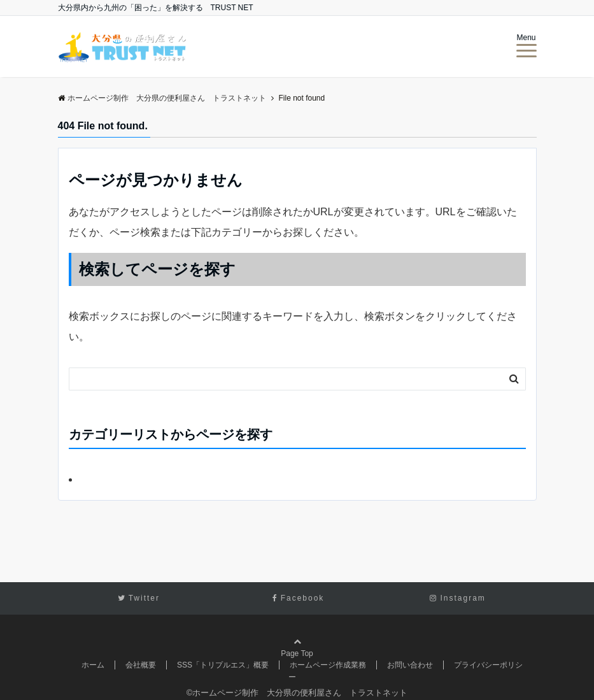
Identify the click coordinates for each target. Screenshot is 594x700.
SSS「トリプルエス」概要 (223, 665)
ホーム (93, 665)
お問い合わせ (410, 665)
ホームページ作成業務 (328, 665)
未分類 (94, 479)
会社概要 (141, 665)
